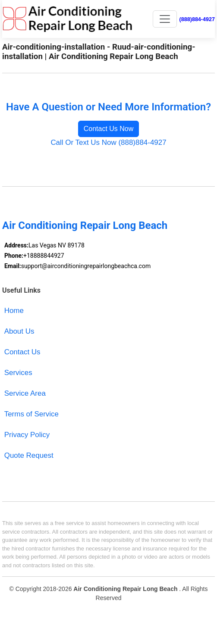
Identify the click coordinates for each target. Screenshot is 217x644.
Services (18, 373)
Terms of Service (31, 414)
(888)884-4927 (197, 19)
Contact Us (22, 352)
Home (14, 311)
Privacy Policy (27, 435)
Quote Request (29, 455)
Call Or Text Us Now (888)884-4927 (108, 142)
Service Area (25, 393)
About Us (19, 331)
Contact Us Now (109, 129)
